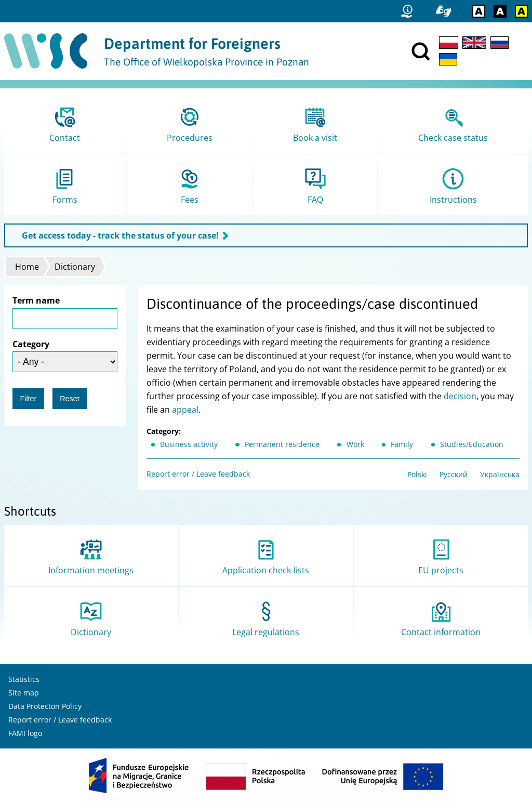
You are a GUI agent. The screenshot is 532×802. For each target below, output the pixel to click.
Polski (417, 474)
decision (460, 396)
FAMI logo (25, 733)
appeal (185, 410)
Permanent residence (282, 444)
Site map (24, 693)
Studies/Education (472, 444)
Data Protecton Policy (45, 706)
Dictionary (75, 267)
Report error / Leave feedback (198, 474)
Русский (454, 474)
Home (27, 267)
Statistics (24, 679)
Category (31, 344)
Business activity (189, 444)
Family (402, 444)
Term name (36, 300)
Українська (500, 474)
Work (355, 444)
